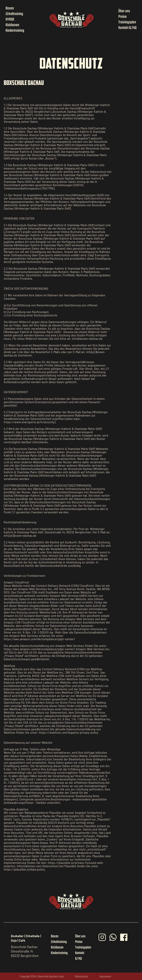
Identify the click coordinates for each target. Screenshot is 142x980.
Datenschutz (82, 976)
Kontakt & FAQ (127, 28)
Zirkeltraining (14, 14)
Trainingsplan (127, 22)
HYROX (10, 19)
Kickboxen (12, 25)
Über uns (124, 11)
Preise (122, 17)
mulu (61, 976)
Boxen (10, 8)
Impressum (105, 976)
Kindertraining (15, 31)
